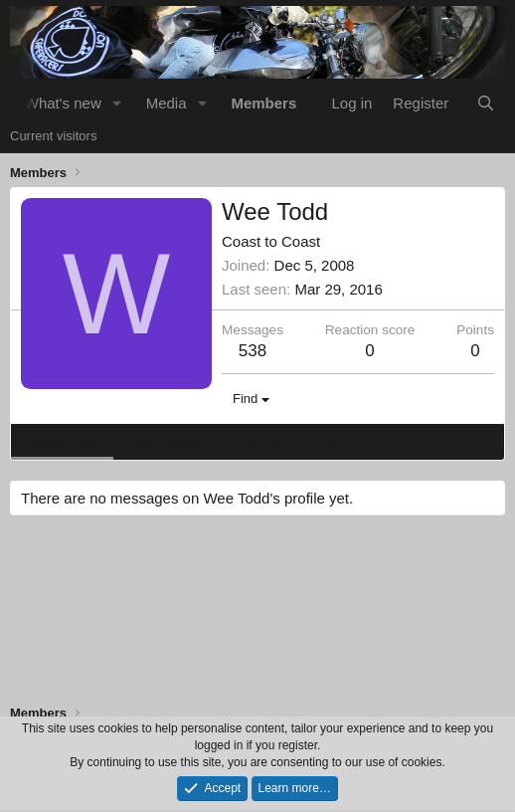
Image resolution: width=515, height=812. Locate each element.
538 (253, 351)
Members (263, 103)
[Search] (486, 103)
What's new (63, 103)
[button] (117, 103)
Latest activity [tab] (169, 440)
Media (167, 103)
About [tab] (330, 440)
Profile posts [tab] (62, 440)
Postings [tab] (261, 440)
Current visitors (53, 136)
